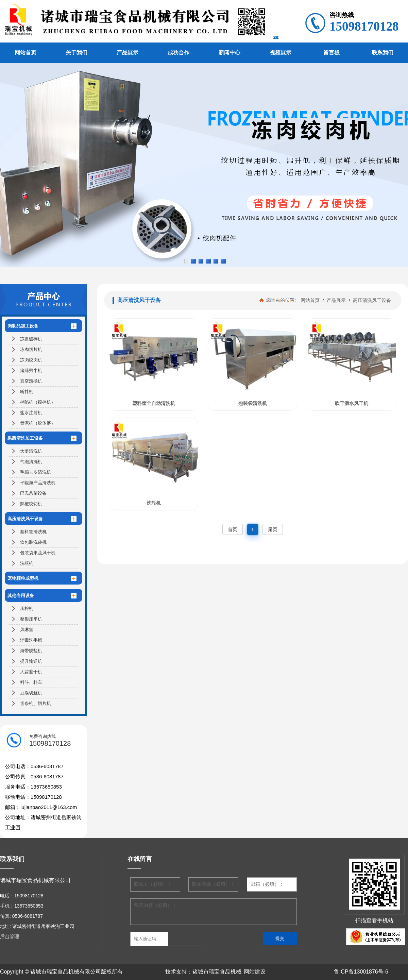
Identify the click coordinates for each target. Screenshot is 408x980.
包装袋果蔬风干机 (38, 553)
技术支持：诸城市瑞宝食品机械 (203, 972)
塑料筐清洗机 (33, 532)
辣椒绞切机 (31, 504)
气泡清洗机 (31, 462)
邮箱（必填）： (267, 884)
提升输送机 (31, 661)
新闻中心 (230, 53)
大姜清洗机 (31, 451)
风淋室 (27, 630)
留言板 (331, 53)
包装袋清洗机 (253, 403)
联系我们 (382, 53)
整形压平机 (31, 619)
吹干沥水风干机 (352, 403)
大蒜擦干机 (31, 672)
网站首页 (26, 53)
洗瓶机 (27, 563)
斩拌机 (27, 392)
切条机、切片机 (36, 703)
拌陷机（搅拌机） (38, 402)
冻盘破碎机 (31, 339)
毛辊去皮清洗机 (36, 472)
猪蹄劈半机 (31, 370)
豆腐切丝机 (31, 693)
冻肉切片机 (31, 349)
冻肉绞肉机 (31, 360)
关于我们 (76, 53)
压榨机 (27, 609)
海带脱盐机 (31, 651)
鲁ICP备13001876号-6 (361, 972)
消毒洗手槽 (31, 640)
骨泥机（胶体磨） (38, 423)
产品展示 (128, 53)
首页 (233, 529)
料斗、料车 (31, 682)
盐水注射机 (31, 413)
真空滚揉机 (31, 381)
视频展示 (280, 53)
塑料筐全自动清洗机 (154, 403)
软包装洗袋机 (33, 542)
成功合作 (178, 53)
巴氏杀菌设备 (33, 493)
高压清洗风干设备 (371, 300)
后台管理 (10, 936)
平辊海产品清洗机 (38, 483)
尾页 (273, 529)
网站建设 (255, 972)
